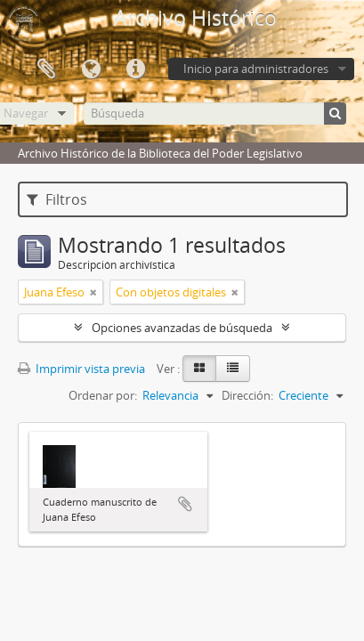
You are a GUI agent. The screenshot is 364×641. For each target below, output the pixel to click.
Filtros (57, 199)
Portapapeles (46, 69)
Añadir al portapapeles (185, 504)
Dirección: (247, 395)
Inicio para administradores (256, 69)
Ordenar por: (103, 395)
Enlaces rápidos (135, 69)
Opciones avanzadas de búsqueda (182, 328)
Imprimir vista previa (81, 369)
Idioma (91, 69)
